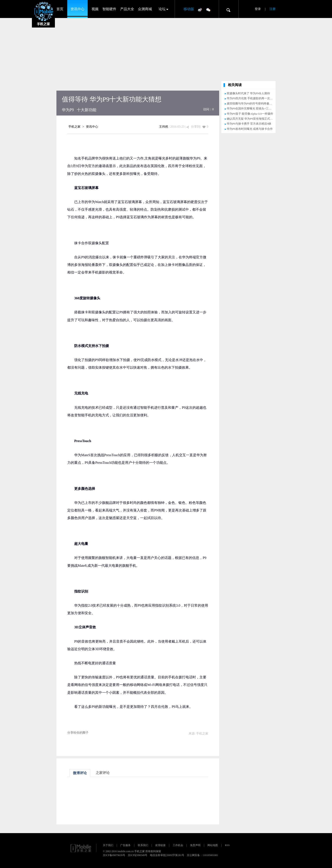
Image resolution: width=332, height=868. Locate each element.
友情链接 (160, 845)
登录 (258, 9)
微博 (200, 10)
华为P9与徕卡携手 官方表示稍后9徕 (249, 124)
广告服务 (125, 845)
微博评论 (80, 773)
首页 (60, 9)
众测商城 (145, 9)
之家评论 (103, 773)
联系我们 (143, 845)
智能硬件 (109, 9)
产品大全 (127, 9)
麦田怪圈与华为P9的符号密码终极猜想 (251, 103)
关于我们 (108, 845)
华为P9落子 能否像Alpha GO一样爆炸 (250, 114)
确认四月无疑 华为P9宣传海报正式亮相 (251, 119)
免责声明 (195, 845)
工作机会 (178, 845)
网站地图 (213, 845)
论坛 (162, 9)
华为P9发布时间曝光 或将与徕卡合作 (250, 129)
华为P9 (68, 110)
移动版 (189, 9)
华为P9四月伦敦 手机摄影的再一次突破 (251, 98)
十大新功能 (87, 110)
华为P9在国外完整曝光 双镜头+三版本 (251, 108)
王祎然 (164, 127)
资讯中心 (77, 9)
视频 (95, 9)
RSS (227, 845)
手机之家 (74, 127)
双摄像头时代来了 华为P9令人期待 (248, 93)
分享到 (196, 127)
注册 (273, 9)
